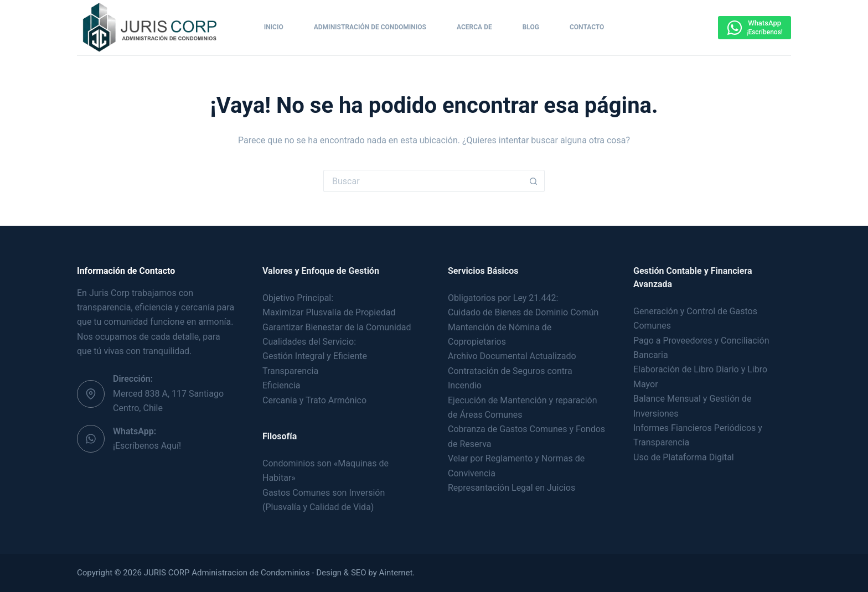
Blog (531, 27)
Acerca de (474, 27)
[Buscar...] (423, 181)
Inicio (274, 27)
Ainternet (396, 573)
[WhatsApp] (755, 28)
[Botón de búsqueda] (534, 181)
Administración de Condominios (370, 27)
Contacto (587, 27)
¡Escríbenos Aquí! (147, 446)
